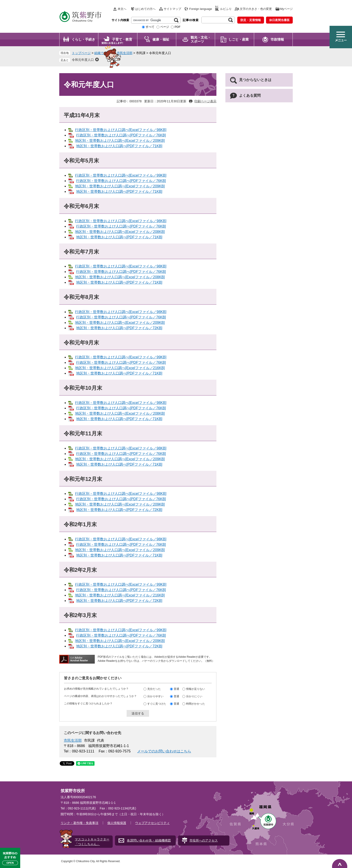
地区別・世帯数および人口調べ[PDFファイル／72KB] (119, 328)
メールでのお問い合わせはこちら (164, 751)
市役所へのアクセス (204, 840)
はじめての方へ (145, 9)
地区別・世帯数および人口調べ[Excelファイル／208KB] (120, 232)
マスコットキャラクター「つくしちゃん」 (92, 842)
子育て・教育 (122, 39)
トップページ (81, 53)
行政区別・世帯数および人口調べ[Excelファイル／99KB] (121, 175)
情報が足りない (196, 689)
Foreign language (201, 9)
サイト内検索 (120, 20)
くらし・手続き (83, 39)
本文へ (122, 9)
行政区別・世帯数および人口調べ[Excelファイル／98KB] (121, 130)
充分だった (154, 689)
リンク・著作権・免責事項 (79, 823)
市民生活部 (125, 53)
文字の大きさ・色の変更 (256, 9)
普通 (176, 689)
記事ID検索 (191, 20)
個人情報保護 (117, 823)
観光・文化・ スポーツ (201, 39)
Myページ (286, 9)
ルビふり (226, 9)
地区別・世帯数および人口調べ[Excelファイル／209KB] (120, 141)
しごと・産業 (239, 39)
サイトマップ (172, 9)
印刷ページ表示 (205, 101)
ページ (165, 27)
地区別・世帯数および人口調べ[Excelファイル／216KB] (120, 368)
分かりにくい (194, 696)
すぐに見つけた (157, 704)
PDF (178, 27)
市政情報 (277, 39)
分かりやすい (155, 696)
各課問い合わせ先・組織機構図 (149, 840)
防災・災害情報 (251, 20)
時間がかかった (196, 704)
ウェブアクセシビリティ (152, 823)
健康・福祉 (161, 39)
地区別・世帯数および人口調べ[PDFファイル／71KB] (119, 146)
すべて (150, 27)
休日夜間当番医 (279, 20)
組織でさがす (104, 53)
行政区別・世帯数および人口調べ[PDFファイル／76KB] (121, 135)
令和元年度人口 (83, 60)
